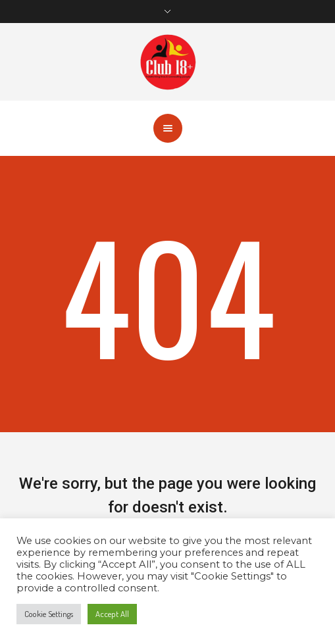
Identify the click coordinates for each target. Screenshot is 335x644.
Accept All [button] (112, 614)
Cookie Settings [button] (49, 614)
